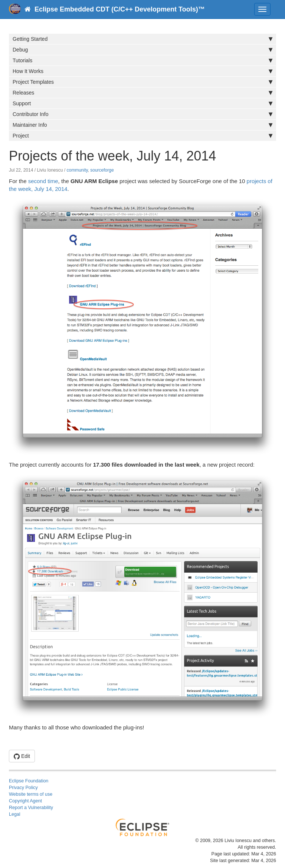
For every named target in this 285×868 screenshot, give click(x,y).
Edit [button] (22, 756)
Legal (15, 814)
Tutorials (142, 60)
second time (43, 181)
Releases (142, 93)
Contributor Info (142, 114)
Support (142, 103)
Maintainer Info (142, 125)
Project (142, 136)
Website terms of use (31, 794)
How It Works (142, 71)
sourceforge (102, 170)
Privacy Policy (23, 788)
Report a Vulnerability (31, 808)
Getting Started (142, 39)
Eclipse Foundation (29, 781)
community (77, 170)
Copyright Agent (25, 801)
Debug (142, 50)
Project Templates (142, 82)
